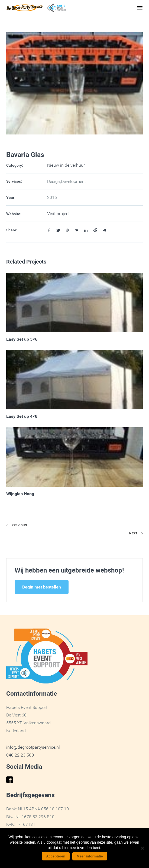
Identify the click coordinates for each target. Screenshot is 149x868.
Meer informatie (90, 856)
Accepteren (56, 856)
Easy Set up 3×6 (22, 339)
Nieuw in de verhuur (66, 165)
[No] (142, 848)
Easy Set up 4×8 (22, 416)
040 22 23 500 (20, 755)
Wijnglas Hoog (20, 494)
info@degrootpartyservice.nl (33, 747)
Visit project (58, 213)
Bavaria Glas (25, 154)
